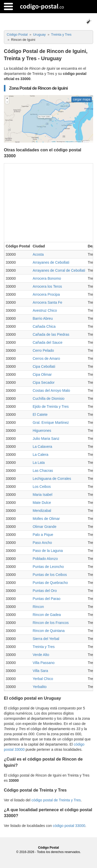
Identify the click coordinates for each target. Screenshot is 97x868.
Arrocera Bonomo (47, 278)
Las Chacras (43, 471)
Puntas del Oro (45, 591)
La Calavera (42, 447)
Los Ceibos (42, 487)
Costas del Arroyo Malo (51, 390)
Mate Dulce (42, 503)
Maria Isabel (42, 495)
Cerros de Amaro (46, 358)
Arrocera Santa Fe (47, 302)
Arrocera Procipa (46, 294)
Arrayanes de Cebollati (51, 262)
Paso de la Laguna (48, 551)
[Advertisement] (48, 202)
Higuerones (42, 431)
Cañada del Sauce (47, 342)
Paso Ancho (42, 543)
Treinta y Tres (44, 647)
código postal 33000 (69, 826)
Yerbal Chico (43, 679)
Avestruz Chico (45, 310)
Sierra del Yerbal (46, 639)
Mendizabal (42, 511)
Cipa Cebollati (44, 366)
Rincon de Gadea (47, 615)
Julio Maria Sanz (46, 439)
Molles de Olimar (46, 519)
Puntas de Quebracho (50, 583)
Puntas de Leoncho (48, 567)
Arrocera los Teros (47, 286)
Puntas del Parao (46, 599)
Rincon (38, 607)
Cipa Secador (44, 382)
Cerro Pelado (43, 350)
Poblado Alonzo (45, 559)
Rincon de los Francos (51, 623)
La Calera (40, 455)
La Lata (39, 463)
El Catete (40, 415)
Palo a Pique (43, 535)
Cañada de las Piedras (51, 334)
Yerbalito (40, 687)
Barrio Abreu (43, 318)
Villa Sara (40, 671)
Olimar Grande (44, 527)
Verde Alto (41, 655)
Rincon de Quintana (49, 631)
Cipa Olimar (42, 374)
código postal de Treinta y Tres (56, 800)
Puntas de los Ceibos (50, 575)
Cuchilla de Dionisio (48, 398)
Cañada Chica (44, 326)
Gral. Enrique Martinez (51, 423)
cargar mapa (82, 99)
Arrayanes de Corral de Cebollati (59, 270)
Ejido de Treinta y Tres (51, 406)
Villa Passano (44, 663)
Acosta (38, 254)
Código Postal (48, 848)
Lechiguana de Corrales (52, 479)
